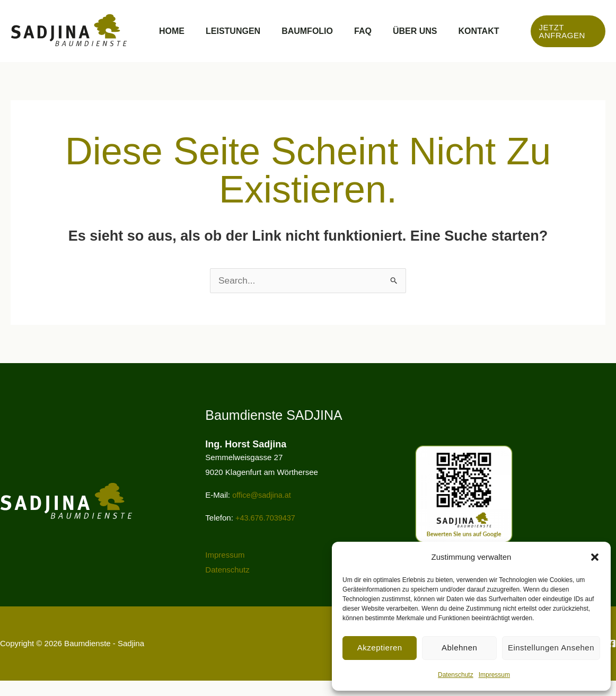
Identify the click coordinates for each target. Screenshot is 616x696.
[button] (595, 557)
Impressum (494, 675)
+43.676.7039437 (266, 533)
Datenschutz (456, 675)
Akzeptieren (380, 647)
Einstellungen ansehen (551, 647)
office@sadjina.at (263, 510)
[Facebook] (612, 659)
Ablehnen (459, 647)
